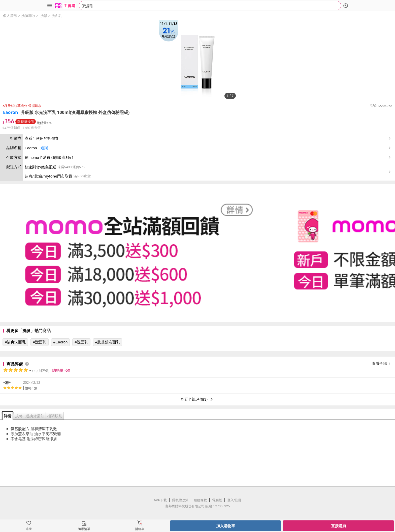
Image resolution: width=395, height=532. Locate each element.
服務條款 (200, 500)
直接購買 (339, 526)
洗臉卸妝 (28, 16)
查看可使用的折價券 (208, 138)
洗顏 (44, 16)
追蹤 (44, 148)
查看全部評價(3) (197, 399)
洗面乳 (57, 16)
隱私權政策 (180, 500)
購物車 (140, 529)
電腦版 (217, 500)
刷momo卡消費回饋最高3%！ (50, 157)
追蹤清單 (84, 529)
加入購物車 (226, 526)
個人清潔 (10, 16)
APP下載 (160, 500)
